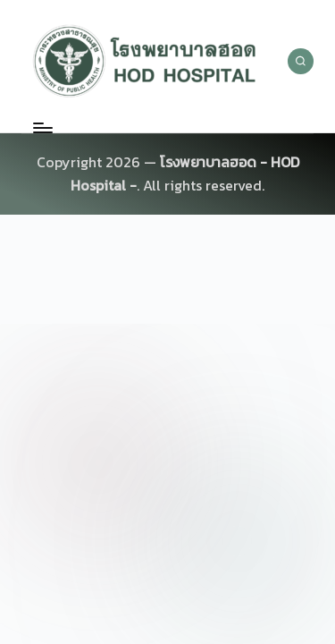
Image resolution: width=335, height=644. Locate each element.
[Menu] (42, 127)
